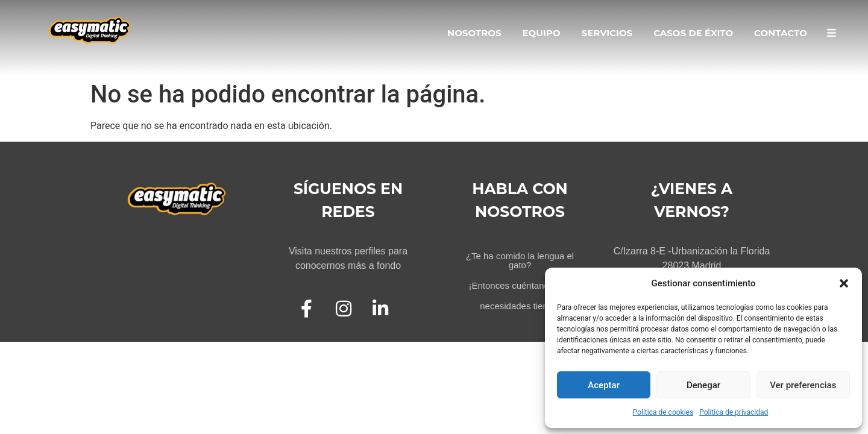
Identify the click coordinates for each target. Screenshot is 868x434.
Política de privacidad (734, 412)
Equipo (541, 33)
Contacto (781, 33)
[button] (844, 283)
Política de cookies (663, 412)
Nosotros (474, 33)
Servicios (607, 33)
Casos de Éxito (693, 33)
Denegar (703, 385)
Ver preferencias (803, 385)
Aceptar (604, 385)
